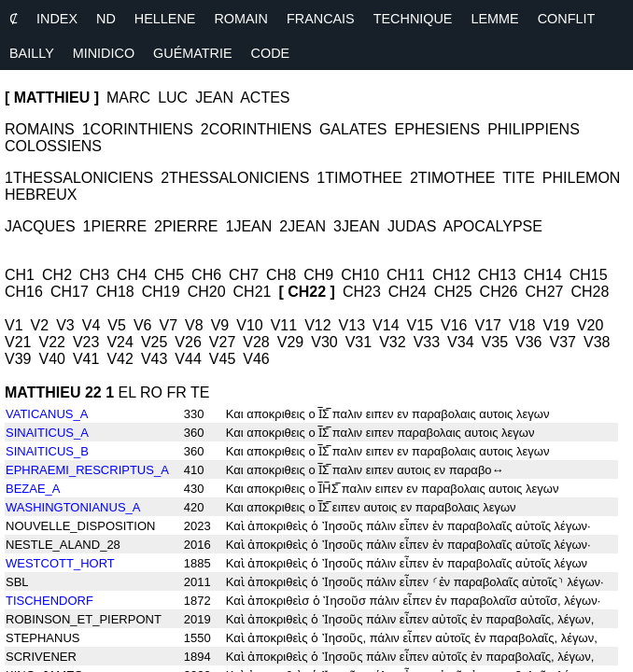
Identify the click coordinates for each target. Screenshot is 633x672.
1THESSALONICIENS (79, 178)
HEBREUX (41, 195)
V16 (454, 325)
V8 (194, 325)
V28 (256, 342)
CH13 (497, 275)
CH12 (451, 275)
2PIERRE (186, 226)
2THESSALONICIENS (235, 178)
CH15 (589, 275)
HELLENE (165, 19)
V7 (168, 325)
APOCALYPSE (492, 226)
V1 (14, 325)
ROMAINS (40, 129)
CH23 (362, 292)
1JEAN (249, 226)
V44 (188, 359)
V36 (528, 342)
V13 (352, 325)
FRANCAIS (321, 19)
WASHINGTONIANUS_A (73, 507)
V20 (590, 325)
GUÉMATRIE (192, 53)
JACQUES (40, 226)
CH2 (57, 275)
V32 (392, 342)
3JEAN (357, 226)
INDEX (57, 19)
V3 (65, 325)
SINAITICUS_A (47, 433)
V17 (487, 325)
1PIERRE (115, 226)
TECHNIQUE (413, 19)
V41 (86, 359)
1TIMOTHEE (359, 178)
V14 (386, 325)
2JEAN (302, 226)
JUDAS (412, 226)
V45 (222, 359)
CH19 (161, 292)
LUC (173, 98)
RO (151, 392)
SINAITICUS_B (47, 451)
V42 (120, 359)
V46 (256, 359)
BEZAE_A (33, 489)
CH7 (244, 275)
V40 (51, 359)
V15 (420, 325)
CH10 (360, 275)
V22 (51, 342)
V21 (18, 342)
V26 (188, 342)
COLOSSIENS (53, 146)
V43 (154, 359)
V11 (284, 325)
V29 (290, 342)
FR (176, 392)
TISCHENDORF (49, 601)
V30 (324, 342)
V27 (222, 342)
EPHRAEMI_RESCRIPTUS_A (87, 470)
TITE (519, 178)
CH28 (590, 292)
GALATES (353, 129)
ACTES (265, 98)
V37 (563, 342)
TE (200, 392)
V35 (495, 342)
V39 (18, 359)
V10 (249, 325)
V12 (317, 325)
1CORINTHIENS (138, 129)
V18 (522, 325)
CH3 (94, 275)
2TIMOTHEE (453, 178)
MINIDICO (104, 53)
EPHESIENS (438, 129)
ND (106, 19)
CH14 (543, 275)
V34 (460, 342)
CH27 (545, 292)
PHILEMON (582, 178)
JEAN (214, 98)
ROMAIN (241, 19)
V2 (40, 325)
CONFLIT (567, 19)
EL (127, 392)
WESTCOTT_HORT (60, 563)
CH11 (406, 275)
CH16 (24, 292)
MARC (128, 98)
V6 (143, 325)
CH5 (169, 275)
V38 (597, 342)
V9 (220, 325)
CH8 (281, 275)
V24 (120, 342)
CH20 (207, 292)
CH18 (115, 292)
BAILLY (32, 53)
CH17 (70, 292)
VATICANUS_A (47, 414)
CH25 (453, 292)
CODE (271, 53)
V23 (86, 342)
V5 (117, 325)
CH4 (132, 275)
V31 (359, 342)
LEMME (494, 19)
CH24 (408, 292)
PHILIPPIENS (534, 129)
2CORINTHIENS (256, 129)
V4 (91, 325)
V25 (154, 342)
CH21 (253, 292)
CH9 (318, 275)
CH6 (206, 275)
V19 (556, 325)
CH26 (499, 292)
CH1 (20, 275)
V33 (427, 342)
